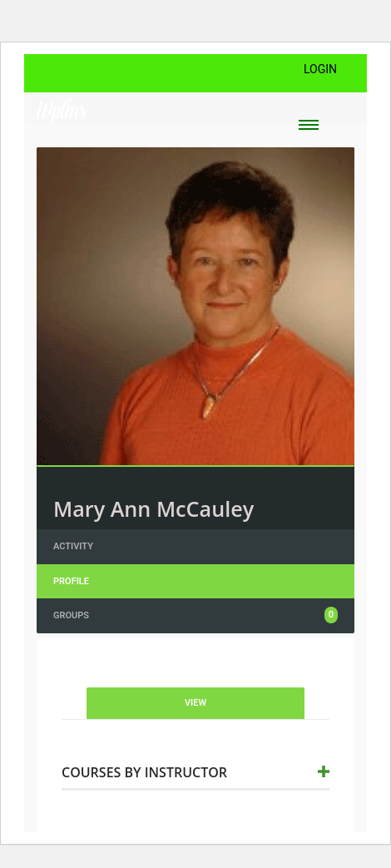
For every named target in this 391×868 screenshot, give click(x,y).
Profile (71, 581)
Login (320, 69)
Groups (195, 615)
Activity (73, 546)
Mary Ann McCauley (153, 508)
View (195, 703)
